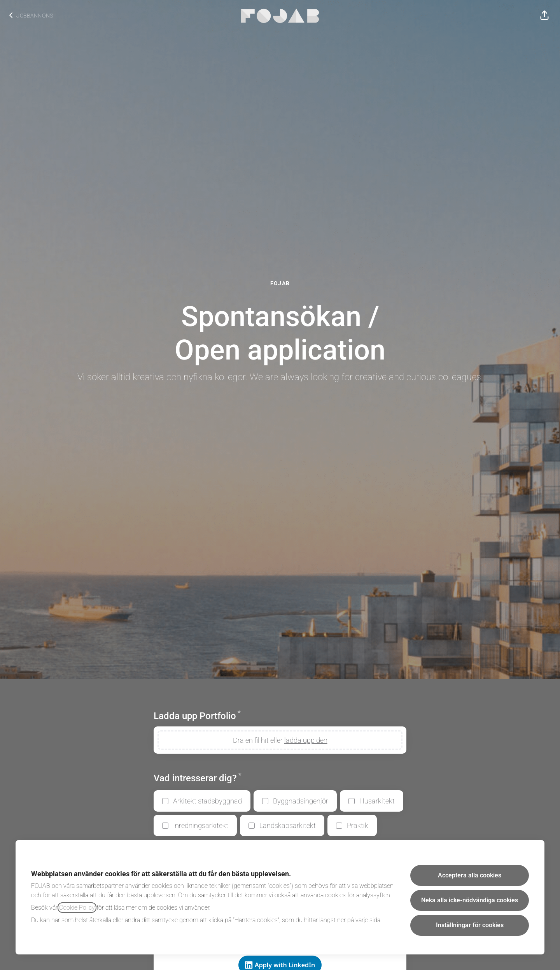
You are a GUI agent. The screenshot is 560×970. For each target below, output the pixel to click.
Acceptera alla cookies (470, 875)
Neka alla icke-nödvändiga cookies (470, 900)
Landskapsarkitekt (288, 825)
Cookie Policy (77, 908)
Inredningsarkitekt (201, 825)
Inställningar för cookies (470, 925)
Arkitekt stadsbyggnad (207, 801)
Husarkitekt (377, 801)
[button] (544, 16)
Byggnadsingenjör (301, 801)
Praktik (358, 825)
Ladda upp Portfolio (197, 716)
